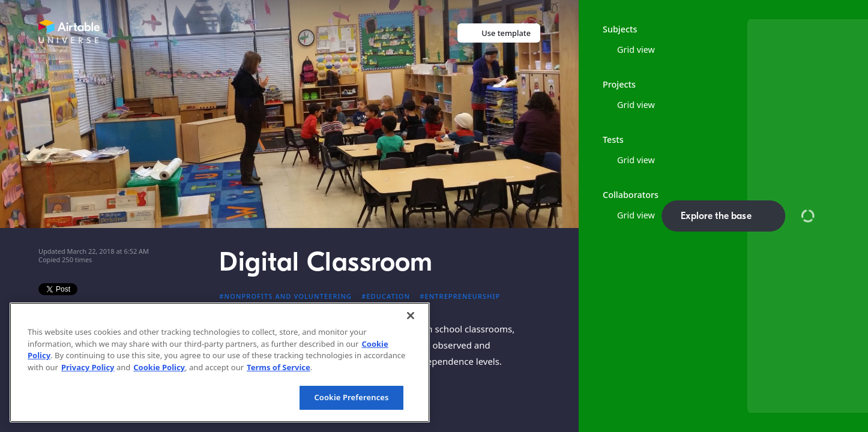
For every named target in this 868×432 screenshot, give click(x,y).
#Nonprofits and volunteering (285, 296)
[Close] (411, 316)
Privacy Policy (88, 367)
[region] (220, 362)
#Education (386, 296)
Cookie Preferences (351, 397)
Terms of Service (279, 367)
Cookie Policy (159, 367)
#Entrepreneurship (460, 296)
